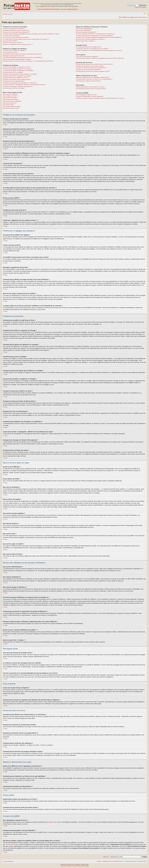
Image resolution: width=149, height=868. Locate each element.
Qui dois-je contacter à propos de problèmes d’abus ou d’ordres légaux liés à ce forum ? (100, 98)
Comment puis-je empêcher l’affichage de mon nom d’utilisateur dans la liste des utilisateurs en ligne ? (31, 34)
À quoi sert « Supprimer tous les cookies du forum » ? (18, 44)
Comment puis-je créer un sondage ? (13, 72)
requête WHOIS (10, 844)
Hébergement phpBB (83, 866)
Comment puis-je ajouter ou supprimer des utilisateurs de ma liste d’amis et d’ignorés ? (100, 58)
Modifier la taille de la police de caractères (145, 14)
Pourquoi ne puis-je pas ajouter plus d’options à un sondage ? (20, 74)
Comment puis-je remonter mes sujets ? (14, 88)
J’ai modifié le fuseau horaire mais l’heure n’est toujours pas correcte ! (22, 54)
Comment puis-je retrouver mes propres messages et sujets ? (93, 71)
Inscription (135, 17)
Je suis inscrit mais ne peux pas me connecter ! (16, 37)
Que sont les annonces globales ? (12, 101)
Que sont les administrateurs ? (84, 29)
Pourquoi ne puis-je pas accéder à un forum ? (16, 78)
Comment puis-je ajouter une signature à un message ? (18, 71)
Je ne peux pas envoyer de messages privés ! (89, 47)
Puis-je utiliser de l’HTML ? (10, 96)
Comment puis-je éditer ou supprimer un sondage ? (17, 76)
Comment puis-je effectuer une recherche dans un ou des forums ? (95, 64)
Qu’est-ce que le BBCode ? (11, 94)
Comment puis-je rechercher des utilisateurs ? (89, 70)
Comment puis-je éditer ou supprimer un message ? (17, 69)
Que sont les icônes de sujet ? (11, 108)
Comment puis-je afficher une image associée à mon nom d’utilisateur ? (23, 57)
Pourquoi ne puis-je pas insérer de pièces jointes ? (17, 79)
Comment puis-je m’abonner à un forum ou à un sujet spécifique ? (94, 79)
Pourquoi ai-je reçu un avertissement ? (14, 81)
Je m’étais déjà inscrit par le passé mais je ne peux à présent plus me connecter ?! (26, 39)
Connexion (143, 17)
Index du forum (9, 14)
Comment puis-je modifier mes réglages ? (15, 50)
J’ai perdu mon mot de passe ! (11, 36)
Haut (6, 125)
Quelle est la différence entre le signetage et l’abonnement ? (93, 77)
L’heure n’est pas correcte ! (10, 52)
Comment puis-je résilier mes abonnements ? (89, 81)
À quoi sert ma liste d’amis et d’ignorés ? (87, 57)
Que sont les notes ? (9, 105)
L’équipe (99, 861)
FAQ (122, 17)
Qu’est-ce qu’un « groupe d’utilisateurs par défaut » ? (91, 39)
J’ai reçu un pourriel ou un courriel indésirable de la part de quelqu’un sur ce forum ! (99, 50)
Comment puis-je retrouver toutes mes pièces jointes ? (91, 89)
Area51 (117, 832)
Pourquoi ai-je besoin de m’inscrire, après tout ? (16, 30)
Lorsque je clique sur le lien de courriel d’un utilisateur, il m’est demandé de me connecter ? (28, 61)
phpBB (69, 864)
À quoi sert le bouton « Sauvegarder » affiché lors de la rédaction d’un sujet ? (24, 85)
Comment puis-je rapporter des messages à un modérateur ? (20, 83)
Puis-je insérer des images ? (11, 99)
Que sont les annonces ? (10, 103)
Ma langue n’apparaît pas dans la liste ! (14, 56)
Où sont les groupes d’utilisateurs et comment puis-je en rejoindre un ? (96, 34)
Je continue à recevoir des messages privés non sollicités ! (92, 49)
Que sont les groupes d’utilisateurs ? (86, 32)
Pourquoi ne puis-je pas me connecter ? (14, 29)
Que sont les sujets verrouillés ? (12, 107)
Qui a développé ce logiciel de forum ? (87, 95)
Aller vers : (106, 857)
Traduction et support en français (69, 866)
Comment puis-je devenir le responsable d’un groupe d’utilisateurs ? (95, 36)
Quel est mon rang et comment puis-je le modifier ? (17, 59)
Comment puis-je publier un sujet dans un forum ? (17, 67)
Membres (128, 17)
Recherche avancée (141, 7)
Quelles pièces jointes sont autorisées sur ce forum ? (91, 87)
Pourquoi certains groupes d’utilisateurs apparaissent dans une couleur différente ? (99, 37)
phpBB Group (52, 822)
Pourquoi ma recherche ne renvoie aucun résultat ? (90, 66)
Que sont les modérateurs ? (84, 30)
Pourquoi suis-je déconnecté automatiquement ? (16, 32)
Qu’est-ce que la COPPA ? (10, 41)
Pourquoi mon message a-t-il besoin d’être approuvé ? (18, 86)
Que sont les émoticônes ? (10, 98)
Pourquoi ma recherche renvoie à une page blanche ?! (91, 68)
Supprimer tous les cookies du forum (113, 861)
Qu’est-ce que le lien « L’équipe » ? (86, 41)
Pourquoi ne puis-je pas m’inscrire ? (13, 43)
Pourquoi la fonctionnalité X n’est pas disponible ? (90, 96)
